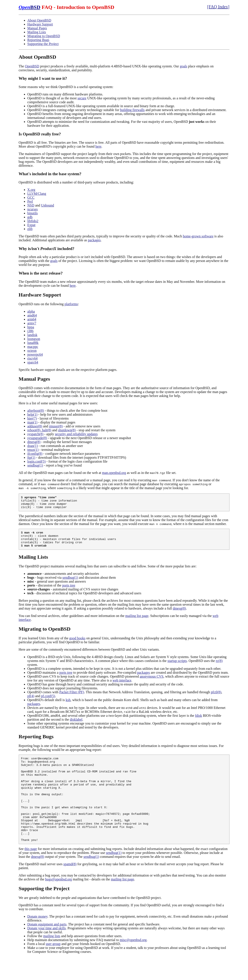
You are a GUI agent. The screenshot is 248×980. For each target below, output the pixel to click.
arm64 (32, 319)
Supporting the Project (43, 44)
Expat (31, 225)
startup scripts (177, 667)
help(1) (32, 414)
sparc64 (33, 362)
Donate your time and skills (47, 951)
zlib (30, 229)
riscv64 (33, 358)
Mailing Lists (37, 32)
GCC (31, 197)
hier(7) (32, 418)
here (99, 146)
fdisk (198, 721)
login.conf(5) (37, 461)
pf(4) (31, 702)
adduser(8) (35, 426)
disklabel (76, 725)
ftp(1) (31, 457)
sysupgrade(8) (37, 438)
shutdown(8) (67, 430)
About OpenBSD (39, 20)
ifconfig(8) (35, 454)
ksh (68, 706)
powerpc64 (35, 354)
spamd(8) (70, 887)
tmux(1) (33, 450)
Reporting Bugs (38, 40)
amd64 (32, 315)
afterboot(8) (36, 411)
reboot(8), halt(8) (39, 430)
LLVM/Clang (37, 194)
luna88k (33, 343)
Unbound (48, 205)
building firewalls (132, 110)
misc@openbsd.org (133, 963)
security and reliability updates (76, 434)
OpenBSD (32, 66)
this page (31, 872)
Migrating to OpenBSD (44, 36)
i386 (30, 331)
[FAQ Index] (218, 7)
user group (53, 967)
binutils (33, 213)
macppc (33, 347)
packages (94, 240)
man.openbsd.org (114, 473)
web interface (122, 686)
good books (77, 644)
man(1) (32, 422)
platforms (71, 304)
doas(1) (33, 446)
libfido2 (33, 221)
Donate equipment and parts (47, 947)
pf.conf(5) (48, 702)
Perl (30, 201)
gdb (30, 217)
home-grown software (198, 236)
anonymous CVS (152, 682)
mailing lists (52, 959)
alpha (31, 311)
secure (82, 98)
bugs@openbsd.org (58, 902)
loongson (34, 339)
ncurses (33, 209)
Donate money (38, 939)
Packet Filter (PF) (72, 698)
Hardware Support (40, 24)
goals (184, 66)
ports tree (69, 591)
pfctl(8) (216, 698)
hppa (31, 327)
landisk (32, 335)
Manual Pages (37, 28)
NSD (31, 205)
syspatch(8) (35, 434)
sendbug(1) (35, 465)
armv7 (32, 323)
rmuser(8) (56, 426)
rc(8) (219, 667)
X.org (31, 190)
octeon (32, 351)
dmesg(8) (34, 442)
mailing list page (137, 622)
